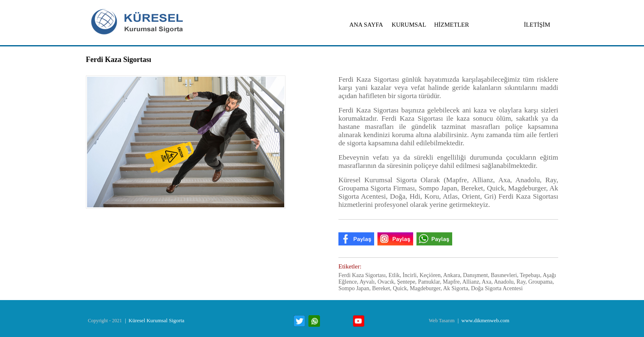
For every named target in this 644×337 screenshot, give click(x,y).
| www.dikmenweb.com (483, 320)
